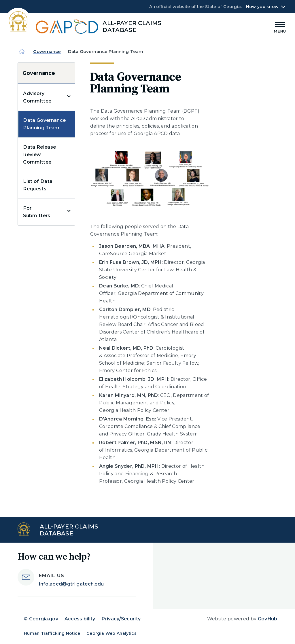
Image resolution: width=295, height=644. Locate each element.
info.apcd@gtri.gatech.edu (71, 584)
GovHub (268, 619)
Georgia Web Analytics (111, 633)
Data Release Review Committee (39, 155)
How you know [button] (262, 7)
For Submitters (37, 212)
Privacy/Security (121, 619)
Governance (47, 51)
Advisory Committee (37, 97)
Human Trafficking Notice (52, 633)
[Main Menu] (280, 27)
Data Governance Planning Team (44, 124)
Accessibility (80, 619)
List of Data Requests (38, 185)
